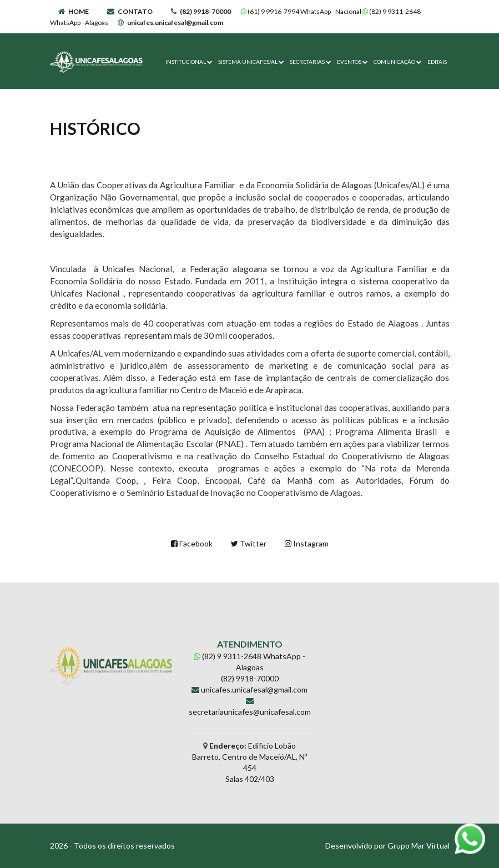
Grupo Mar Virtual (419, 846)
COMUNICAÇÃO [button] (398, 62)
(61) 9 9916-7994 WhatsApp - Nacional (302, 11)
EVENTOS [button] (352, 62)
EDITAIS (437, 62)
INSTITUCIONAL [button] (189, 62)
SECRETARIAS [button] (311, 62)
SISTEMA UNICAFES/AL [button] (251, 62)
